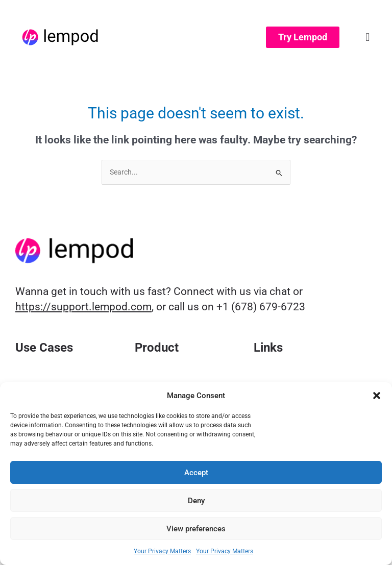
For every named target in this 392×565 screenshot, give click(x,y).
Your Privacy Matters (162, 551)
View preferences (196, 529)
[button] (377, 396)
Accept (196, 473)
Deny (196, 501)
